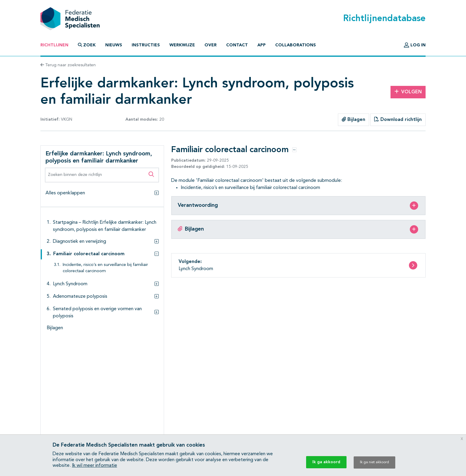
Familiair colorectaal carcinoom (89, 254)
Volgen (408, 92)
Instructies (146, 45)
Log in (415, 45)
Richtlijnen (54, 45)
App (262, 45)
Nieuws (114, 45)
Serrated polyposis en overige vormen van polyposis (97, 313)
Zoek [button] (87, 45)
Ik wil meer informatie (95, 466)
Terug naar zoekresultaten (68, 65)
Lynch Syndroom (70, 284)
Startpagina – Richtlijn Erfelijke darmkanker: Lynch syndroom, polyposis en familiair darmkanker (105, 226)
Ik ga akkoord (326, 462)
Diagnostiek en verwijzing (79, 242)
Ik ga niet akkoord (374, 462)
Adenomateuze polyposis (80, 297)
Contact (237, 45)
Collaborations (296, 45)
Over (211, 45)
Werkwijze (182, 45)
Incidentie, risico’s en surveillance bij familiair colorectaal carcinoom (105, 268)
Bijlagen (354, 119)
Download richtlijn (398, 119)
